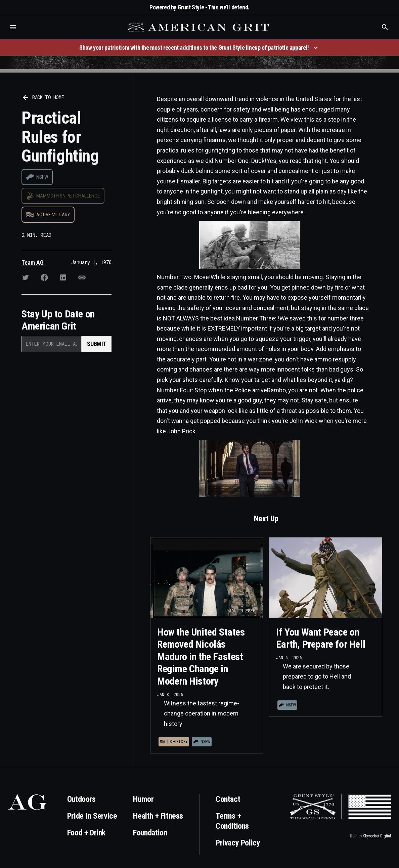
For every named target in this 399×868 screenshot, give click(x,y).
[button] (13, 27)
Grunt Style (191, 7)
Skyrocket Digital (377, 836)
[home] (199, 27)
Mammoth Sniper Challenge (68, 196)
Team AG (33, 263)
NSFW (42, 177)
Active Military (53, 215)
